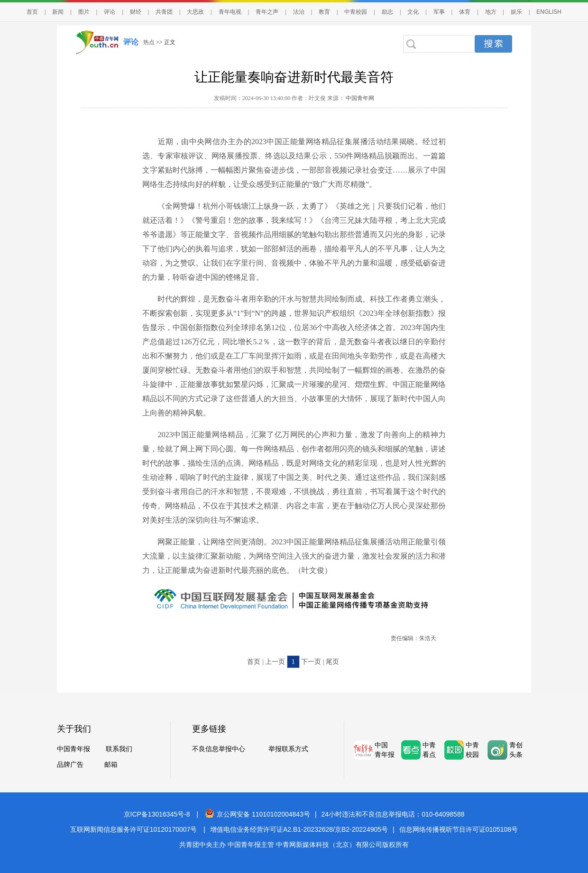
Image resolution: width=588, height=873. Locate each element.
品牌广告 (70, 765)
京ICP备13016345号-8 (157, 814)
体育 (465, 12)
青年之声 (267, 12)
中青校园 (356, 12)
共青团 (164, 12)
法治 (299, 12)
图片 (84, 12)
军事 (439, 12)
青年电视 (230, 12)
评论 (110, 12)
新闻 (58, 12)
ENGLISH (549, 12)
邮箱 (111, 765)
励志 (387, 12)
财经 (136, 12)
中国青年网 (360, 98)
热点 (149, 42)
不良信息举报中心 (219, 749)
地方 (491, 12)
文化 (413, 12)
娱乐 (516, 12)
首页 (32, 12)
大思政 (195, 12)
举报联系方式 (288, 749)
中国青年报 (73, 749)
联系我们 (119, 749)
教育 (324, 12)
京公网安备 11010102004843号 (257, 814)
